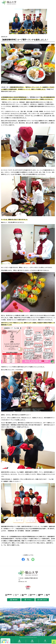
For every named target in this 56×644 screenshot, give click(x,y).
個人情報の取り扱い (9, 595)
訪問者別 (19, 642)
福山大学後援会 (24, 595)
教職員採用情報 (41, 595)
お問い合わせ (43, 600)
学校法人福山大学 (33, 595)
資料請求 (15, 600)
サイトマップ (17, 595)
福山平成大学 (48, 595)
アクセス (29, 600)
